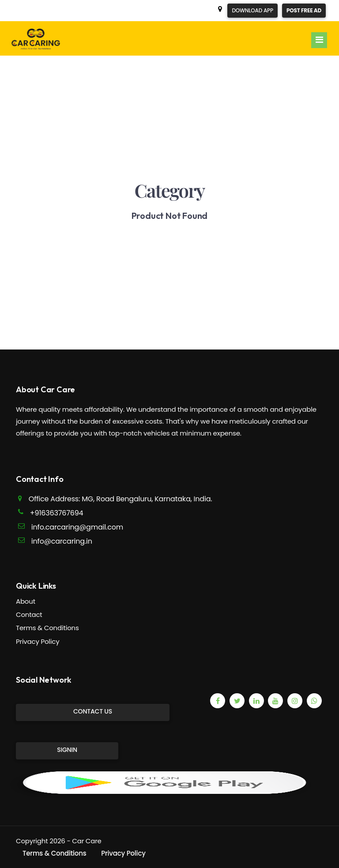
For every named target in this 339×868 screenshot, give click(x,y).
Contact (29, 614)
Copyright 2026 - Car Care (59, 841)
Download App (252, 10)
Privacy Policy (38, 641)
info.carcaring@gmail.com (77, 527)
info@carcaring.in (62, 541)
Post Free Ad (304, 10)
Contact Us (93, 711)
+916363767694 (57, 513)
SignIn (67, 750)
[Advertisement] (169, 117)
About (26, 601)
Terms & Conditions (47, 628)
